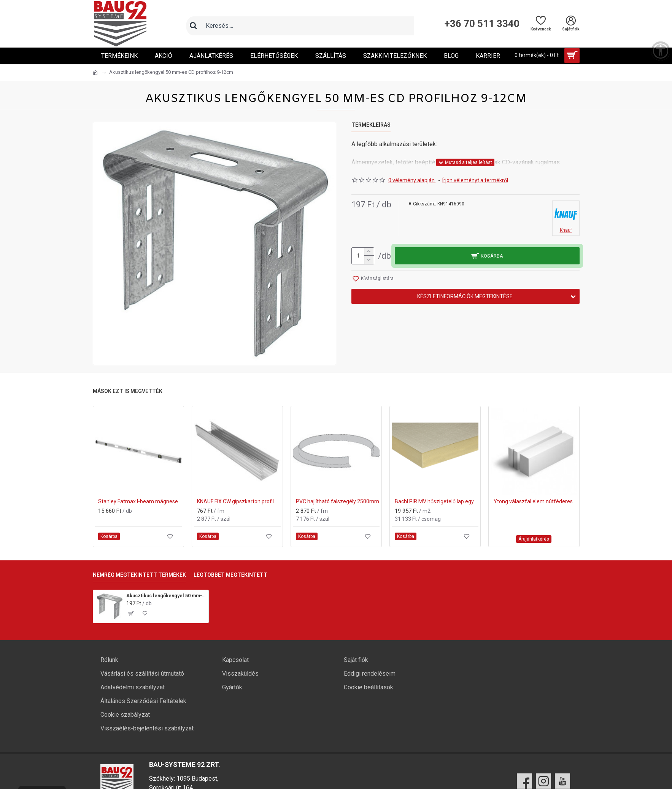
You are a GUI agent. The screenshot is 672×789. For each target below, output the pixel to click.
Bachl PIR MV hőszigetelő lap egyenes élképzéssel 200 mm (437, 501)
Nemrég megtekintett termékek (139, 575)
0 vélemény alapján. (412, 180)
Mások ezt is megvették (128, 391)
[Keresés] (194, 26)
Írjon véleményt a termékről (475, 180)
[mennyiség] (363, 256)
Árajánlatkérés (534, 539)
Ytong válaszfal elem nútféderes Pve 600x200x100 (535, 501)
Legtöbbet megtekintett (230, 575)
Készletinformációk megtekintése (465, 296)
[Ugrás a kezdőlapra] (95, 73)
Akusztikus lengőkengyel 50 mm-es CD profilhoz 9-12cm (166, 596)
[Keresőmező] (308, 26)
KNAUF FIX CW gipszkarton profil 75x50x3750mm (239, 501)
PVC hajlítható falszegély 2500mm (338, 501)
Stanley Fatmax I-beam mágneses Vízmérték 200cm (140, 501)
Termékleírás (371, 125)
